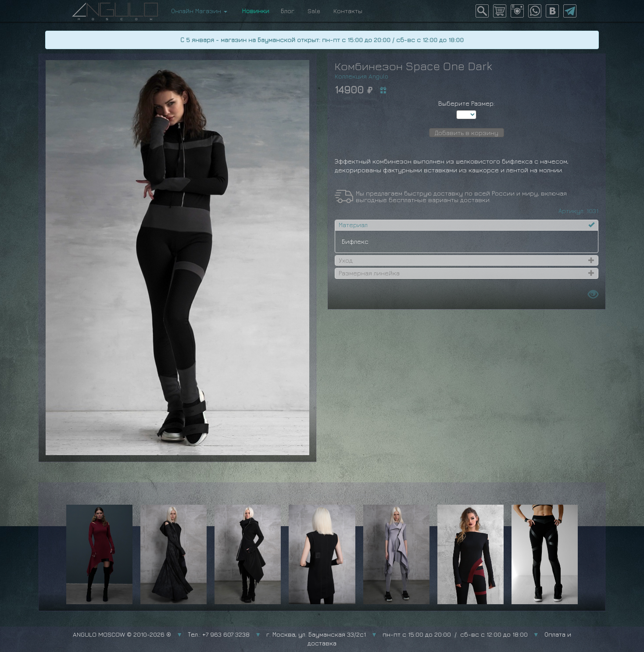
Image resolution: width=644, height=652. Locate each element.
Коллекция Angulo (361, 76)
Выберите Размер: (467, 103)
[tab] (467, 225)
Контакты (348, 11)
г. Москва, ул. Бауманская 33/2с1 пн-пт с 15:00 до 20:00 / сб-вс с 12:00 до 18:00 (397, 634)
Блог (288, 11)
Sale (314, 11)
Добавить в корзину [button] (467, 133)
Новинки (254, 11)
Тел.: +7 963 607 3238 (219, 634)
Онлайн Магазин (199, 11)
